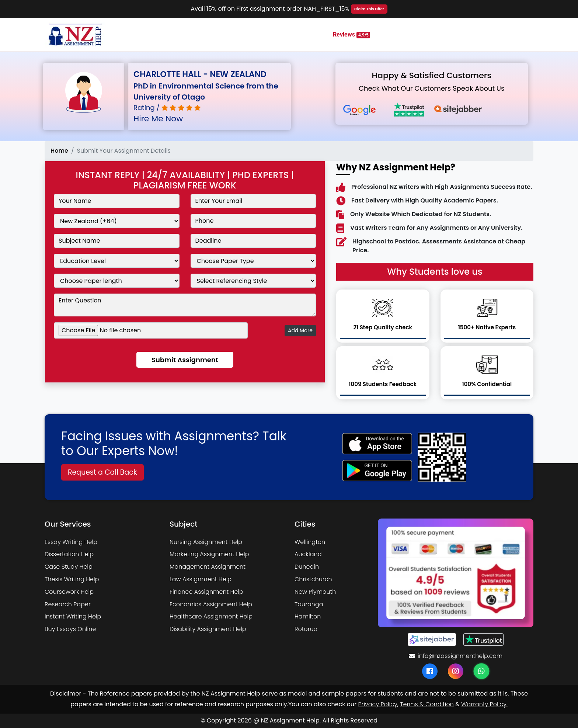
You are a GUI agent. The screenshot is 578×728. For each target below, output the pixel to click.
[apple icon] (377, 444)
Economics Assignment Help (211, 604)
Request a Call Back (102, 472)
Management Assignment (208, 567)
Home (59, 151)
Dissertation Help (69, 554)
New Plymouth (315, 592)
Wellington (310, 542)
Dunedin (307, 567)
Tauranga (309, 604)
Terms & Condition (427, 704)
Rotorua (306, 629)
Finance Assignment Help (206, 592)
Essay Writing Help (71, 542)
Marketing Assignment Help (209, 554)
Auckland (308, 554)
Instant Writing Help (73, 616)
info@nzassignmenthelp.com (456, 656)
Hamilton (308, 616)
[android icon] (377, 471)
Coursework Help (69, 592)
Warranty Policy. (484, 704)
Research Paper (68, 604)
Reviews (352, 35)
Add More (300, 330)
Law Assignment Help (201, 579)
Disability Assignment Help (208, 629)
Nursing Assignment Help (206, 542)
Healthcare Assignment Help (211, 616)
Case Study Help (69, 567)
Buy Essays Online (70, 629)
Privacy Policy (378, 704)
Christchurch (313, 579)
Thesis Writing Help (72, 579)
